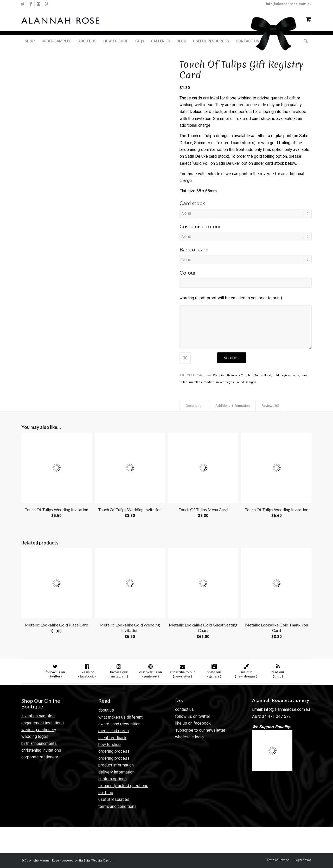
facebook (87, 676)
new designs (225, 382)
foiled (184, 382)
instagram (119, 676)
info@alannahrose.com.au (289, 4)
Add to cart (232, 358)
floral (268, 375)
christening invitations (41, 750)
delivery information (116, 772)
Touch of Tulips (252, 375)
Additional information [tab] (233, 406)
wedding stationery (39, 730)
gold (276, 375)
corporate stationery (40, 757)
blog (278, 676)
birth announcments (39, 743)
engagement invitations (43, 723)
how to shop (110, 745)
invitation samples (38, 716)
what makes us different (120, 717)
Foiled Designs (246, 382)
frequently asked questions (123, 786)
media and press (114, 731)
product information (116, 765)
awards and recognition (119, 724)
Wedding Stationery (226, 375)
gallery (214, 676)
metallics (196, 382)
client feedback (112, 738)
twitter (55, 676)
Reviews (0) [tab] (270, 406)
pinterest (151, 676)
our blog (106, 793)
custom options (113, 779)
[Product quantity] (185, 358)
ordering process (114, 751)
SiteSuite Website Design (96, 861)
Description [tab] (195, 406)
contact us (184, 709)
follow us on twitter (193, 716)
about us (106, 710)
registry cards (290, 375)
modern (209, 382)
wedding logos (35, 736)
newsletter (182, 676)
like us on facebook (193, 723)
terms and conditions (117, 806)
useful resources (114, 799)
